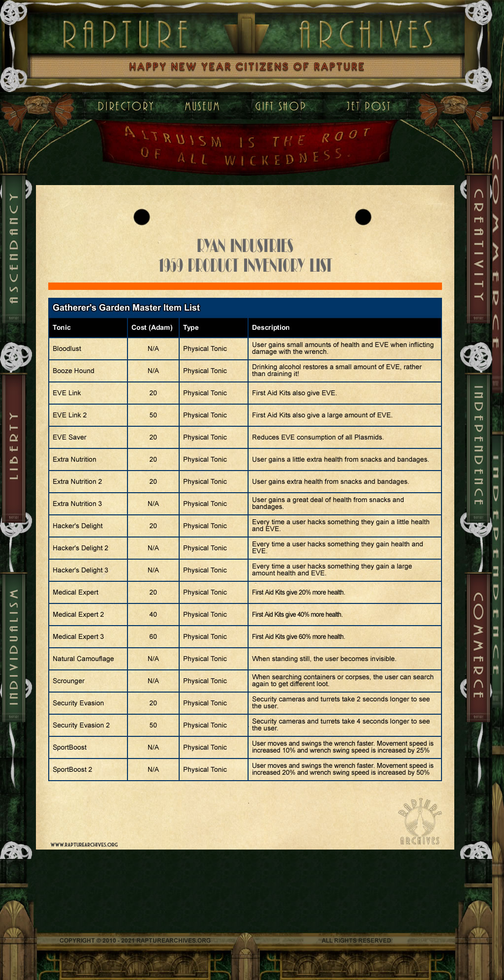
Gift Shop (283, 106)
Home (125, 106)
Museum (192, 106)
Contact (369, 106)
